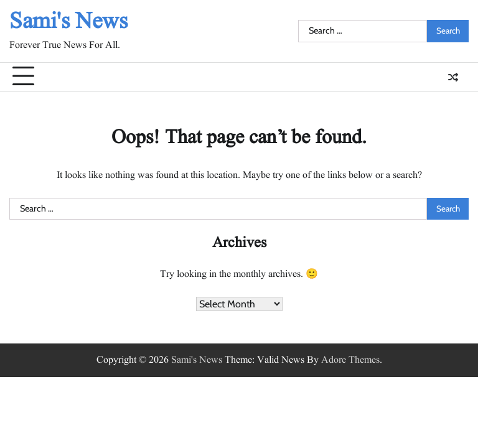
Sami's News (68, 22)
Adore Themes (350, 360)
